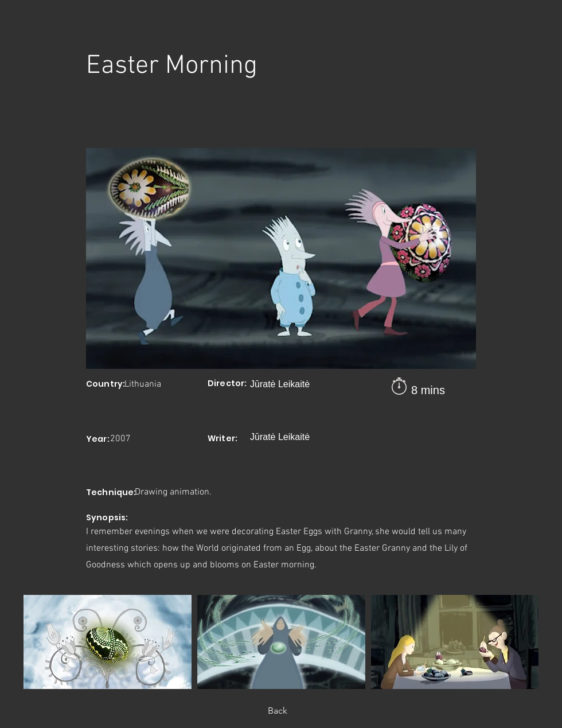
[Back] (281, 711)
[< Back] (124, 29)
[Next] (448, 569)
